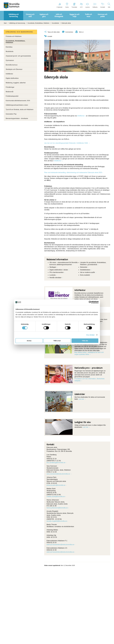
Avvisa (29, 341)
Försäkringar (10, 87)
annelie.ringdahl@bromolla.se (57, 521)
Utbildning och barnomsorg (17, 23)
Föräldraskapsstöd (12, 96)
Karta (67, 5)
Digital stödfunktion (12, 78)
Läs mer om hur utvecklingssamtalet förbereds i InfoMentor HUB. (66, 143)
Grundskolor (55, 23)
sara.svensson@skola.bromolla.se (58, 474)
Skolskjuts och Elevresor (14, 69)
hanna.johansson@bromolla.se (57, 508)
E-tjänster (60, 5)
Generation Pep (11, 114)
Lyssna (87, 5)
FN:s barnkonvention (57, 272)
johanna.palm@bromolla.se (56, 485)
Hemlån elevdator (56, 278)
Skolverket (84, 267)
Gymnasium (10, 60)
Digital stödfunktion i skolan (59, 270)
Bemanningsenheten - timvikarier (17, 118)
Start (5, 23)
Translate (74, 5)
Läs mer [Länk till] (82, 399)
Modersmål (9, 92)
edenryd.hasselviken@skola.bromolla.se (60, 545)
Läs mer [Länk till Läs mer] (86, 427)
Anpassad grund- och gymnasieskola (18, 56)
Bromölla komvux (12, 65)
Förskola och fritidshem (14, 36)
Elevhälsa (9, 47)
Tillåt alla (85, 341)
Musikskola (9, 51)
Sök (109, 5)
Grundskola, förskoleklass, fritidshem (38, 23)
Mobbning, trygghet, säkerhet (16, 83)
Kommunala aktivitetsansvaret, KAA (18, 101)
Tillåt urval (57, 341)
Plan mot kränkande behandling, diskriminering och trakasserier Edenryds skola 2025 (73, 172)
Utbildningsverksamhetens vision (17, 105)
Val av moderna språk (88, 272)
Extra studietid (85, 275)
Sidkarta (95, 5)
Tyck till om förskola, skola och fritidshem (20, 110)
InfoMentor (81, 116)
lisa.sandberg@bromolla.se (56, 463)
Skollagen (53, 267)
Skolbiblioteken (85, 270)
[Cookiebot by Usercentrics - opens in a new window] (90, 302)
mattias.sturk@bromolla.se (56, 496)
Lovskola (53, 275)
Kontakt (103, 5)
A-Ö (81, 5)
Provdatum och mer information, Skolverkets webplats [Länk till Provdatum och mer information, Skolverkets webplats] (90, 380)
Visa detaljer (90, 335)
